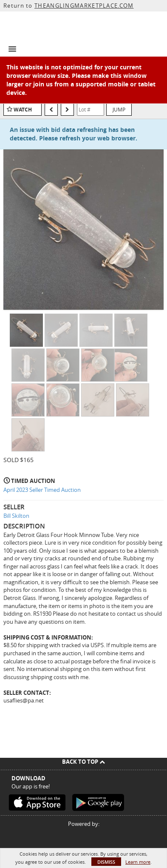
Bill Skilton (16, 516)
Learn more (138, 862)
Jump (119, 109)
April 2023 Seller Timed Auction (42, 490)
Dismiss (106, 862)
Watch (23, 110)
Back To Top (83, 762)
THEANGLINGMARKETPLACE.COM (84, 6)
